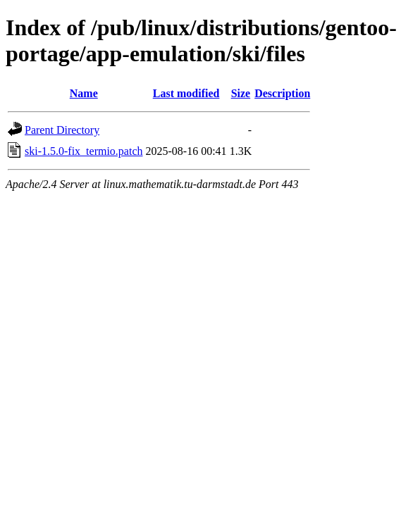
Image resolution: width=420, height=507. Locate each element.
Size (241, 93)
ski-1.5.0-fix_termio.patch (84, 151)
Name (84, 93)
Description (282, 93)
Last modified (186, 93)
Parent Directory (62, 130)
